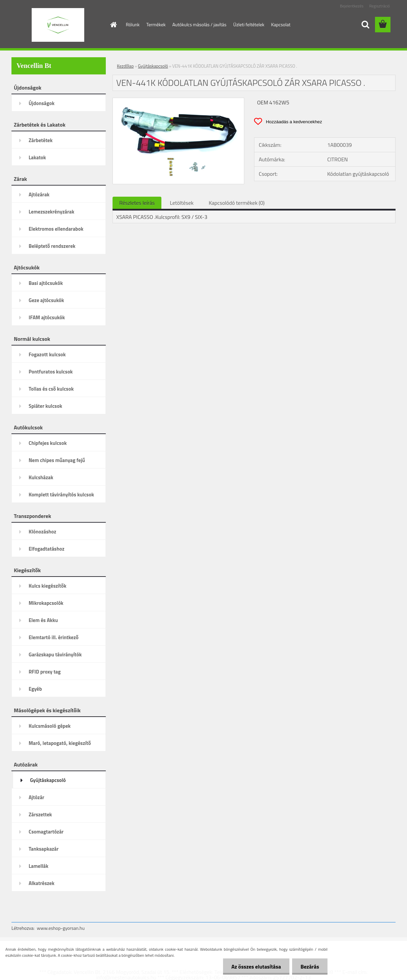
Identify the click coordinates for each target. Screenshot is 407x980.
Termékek (156, 24)
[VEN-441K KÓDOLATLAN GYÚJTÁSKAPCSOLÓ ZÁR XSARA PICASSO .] (178, 101)
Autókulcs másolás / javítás (199, 24)
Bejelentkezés (352, 6)
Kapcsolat (281, 24)
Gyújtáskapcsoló (153, 66)
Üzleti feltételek (249, 24)
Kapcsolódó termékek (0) (237, 203)
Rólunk (133, 24)
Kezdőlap (125, 66)
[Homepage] (113, 25)
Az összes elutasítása (256, 967)
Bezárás (310, 967)
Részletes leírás (137, 203)
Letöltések (182, 203)
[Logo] (58, 25)
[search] (365, 25)
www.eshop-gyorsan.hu (61, 928)
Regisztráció (380, 6)
